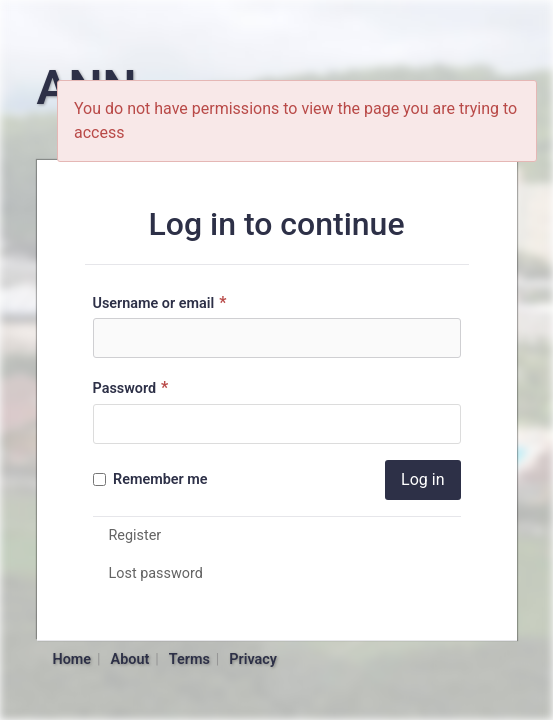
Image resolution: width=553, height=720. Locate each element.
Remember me (150, 479)
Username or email (162, 302)
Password (133, 387)
